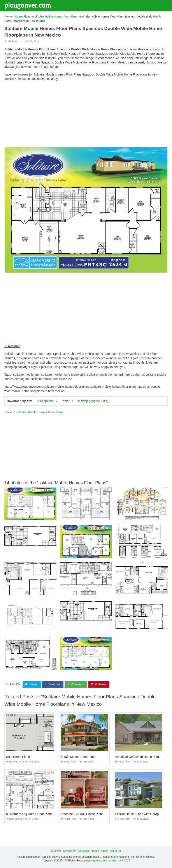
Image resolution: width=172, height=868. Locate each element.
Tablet (65, 401)
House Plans (11, 41)
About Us (115, 851)
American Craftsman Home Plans (138, 757)
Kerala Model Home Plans (78, 757)
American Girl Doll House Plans (82, 814)
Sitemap (56, 851)
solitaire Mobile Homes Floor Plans (40, 412)
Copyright (84, 851)
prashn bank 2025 (119, 861)
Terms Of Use (100, 851)
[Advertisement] (86, 115)
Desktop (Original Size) (93, 401)
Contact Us (69, 851)
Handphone (46, 401)
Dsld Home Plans (18, 757)
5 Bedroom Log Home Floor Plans (29, 814)
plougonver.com (28, 5)
